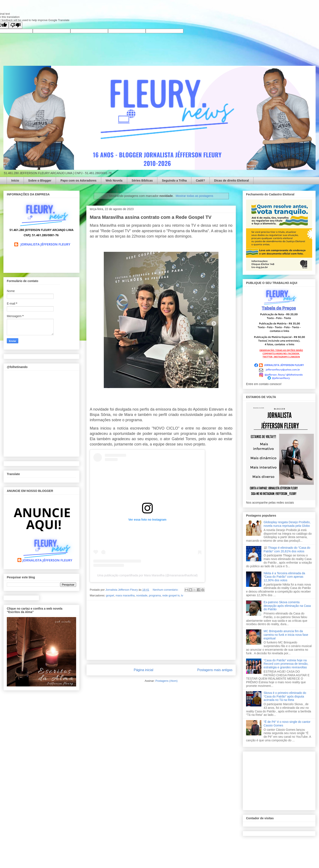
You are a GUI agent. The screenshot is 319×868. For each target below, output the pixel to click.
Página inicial (144, 670)
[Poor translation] (16, 25)
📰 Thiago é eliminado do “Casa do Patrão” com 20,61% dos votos (287, 549)
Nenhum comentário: (166, 590)
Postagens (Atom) (167, 681)
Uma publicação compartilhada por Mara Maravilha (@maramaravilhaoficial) (147, 575)
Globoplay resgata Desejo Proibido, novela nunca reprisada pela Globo (287, 524)
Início (15, 180)
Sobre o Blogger (40, 180)
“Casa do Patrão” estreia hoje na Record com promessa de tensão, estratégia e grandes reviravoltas (286, 664)
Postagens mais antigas (215, 670)
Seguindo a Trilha (174, 180)
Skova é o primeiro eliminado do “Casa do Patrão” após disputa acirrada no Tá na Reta (285, 696)
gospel (110, 595)
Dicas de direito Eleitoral (231, 180)
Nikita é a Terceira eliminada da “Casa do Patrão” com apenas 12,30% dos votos (284, 577)
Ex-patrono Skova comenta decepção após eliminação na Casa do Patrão (287, 606)
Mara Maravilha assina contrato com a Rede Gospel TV (151, 217)
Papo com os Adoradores (78, 180)
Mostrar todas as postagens (194, 196)
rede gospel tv (171, 595)
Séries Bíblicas (142, 180)
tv (182, 595)
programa (155, 595)
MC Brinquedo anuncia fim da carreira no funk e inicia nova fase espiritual (286, 635)
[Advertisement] (161, 630)
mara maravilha (125, 595)
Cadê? (200, 180)
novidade (142, 595)
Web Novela (114, 180)
